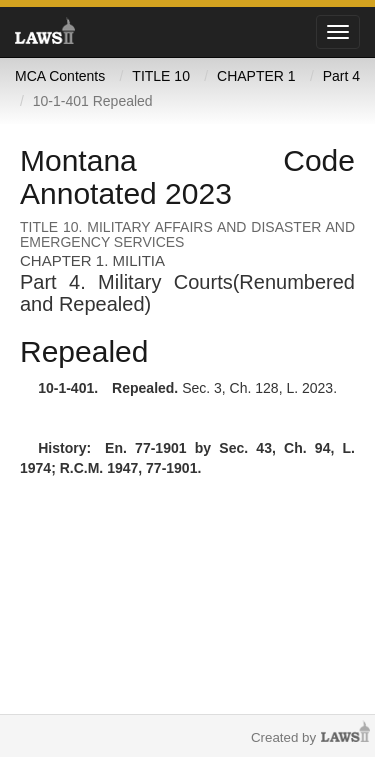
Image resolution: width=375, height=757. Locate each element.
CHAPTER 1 (256, 76)
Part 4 (341, 76)
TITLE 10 (161, 76)
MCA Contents (60, 76)
